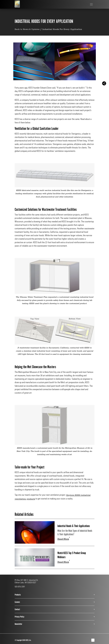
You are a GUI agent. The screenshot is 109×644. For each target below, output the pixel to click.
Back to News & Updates (27, 29)
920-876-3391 (20, 587)
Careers (17, 602)
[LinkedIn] (93, 640)
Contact (17, 609)
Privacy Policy (19, 617)
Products (18, 595)
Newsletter (18, 624)
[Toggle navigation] (91, 4)
